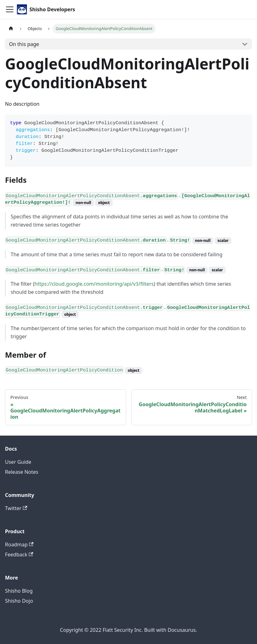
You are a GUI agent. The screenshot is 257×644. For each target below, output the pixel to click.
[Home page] (11, 29)
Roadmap (19, 544)
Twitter (16, 508)
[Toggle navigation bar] (10, 9)
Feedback (19, 555)
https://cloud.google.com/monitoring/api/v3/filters (94, 284)
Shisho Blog (19, 591)
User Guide (18, 462)
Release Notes (22, 472)
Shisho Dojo (19, 601)
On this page (24, 44)
